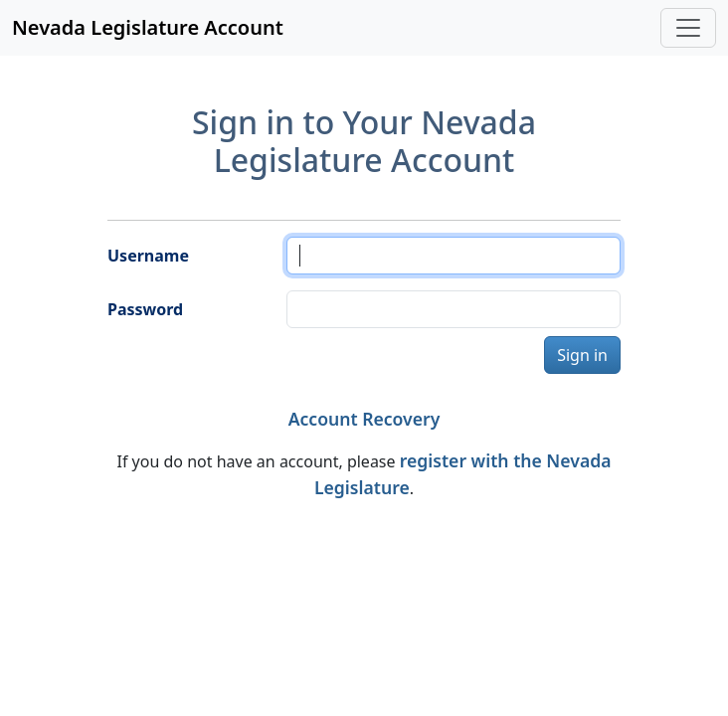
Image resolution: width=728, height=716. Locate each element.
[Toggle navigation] (688, 28)
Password (145, 309)
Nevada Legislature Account (148, 27)
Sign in (582, 355)
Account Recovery (364, 419)
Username (148, 256)
